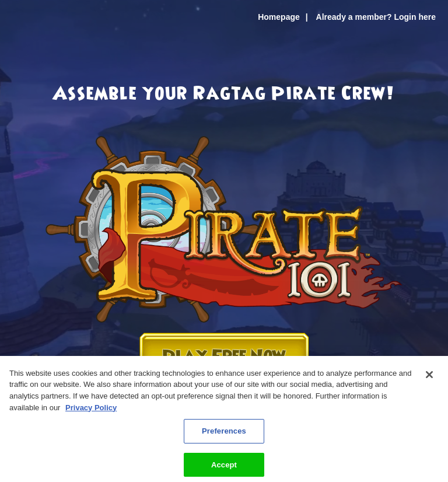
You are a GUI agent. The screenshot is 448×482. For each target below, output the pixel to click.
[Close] (429, 379)
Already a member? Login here (376, 17)
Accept (224, 469)
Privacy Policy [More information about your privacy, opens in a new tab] (91, 411)
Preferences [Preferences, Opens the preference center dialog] (224, 435)
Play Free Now (224, 357)
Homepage (279, 17)
